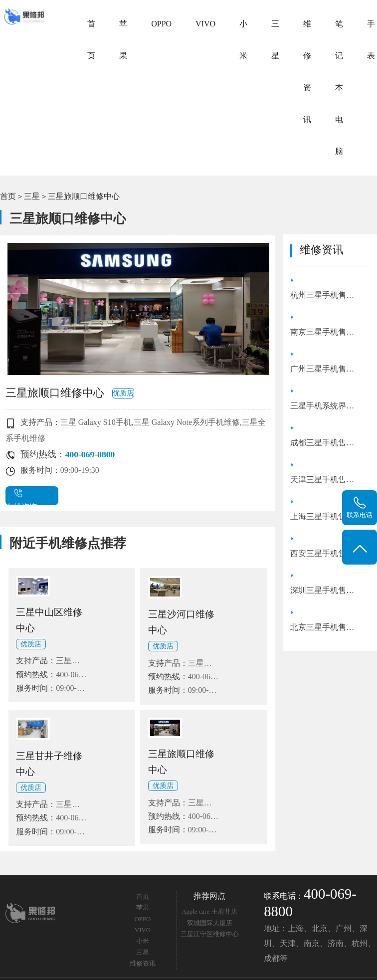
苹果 (123, 40)
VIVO (205, 24)
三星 (275, 40)
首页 (91, 40)
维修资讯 (307, 72)
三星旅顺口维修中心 (84, 196)
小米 (243, 40)
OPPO (161, 24)
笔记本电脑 (339, 88)
